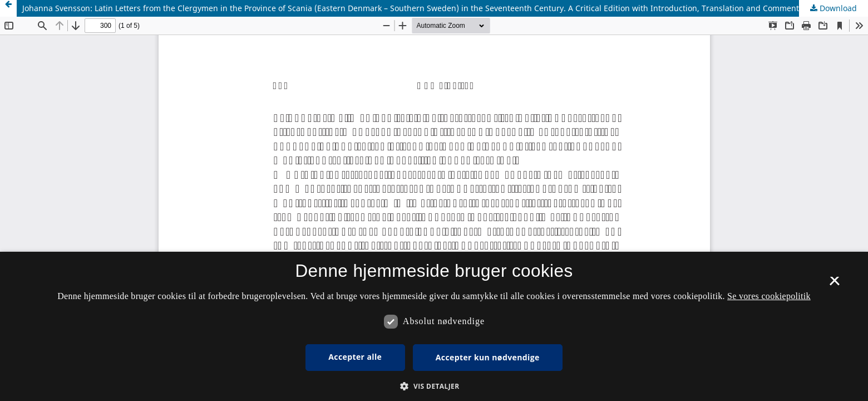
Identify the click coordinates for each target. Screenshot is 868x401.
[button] (434, 386)
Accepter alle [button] (355, 357)
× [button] (834, 285)
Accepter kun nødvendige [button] (488, 357)
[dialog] (434, 326)
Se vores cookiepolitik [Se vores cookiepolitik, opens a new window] (769, 296)
